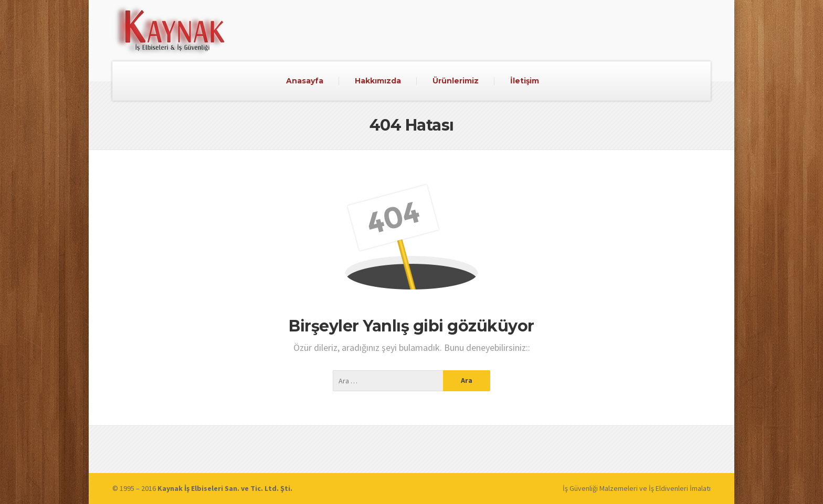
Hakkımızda (378, 81)
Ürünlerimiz (456, 81)
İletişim (525, 81)
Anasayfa (305, 81)
